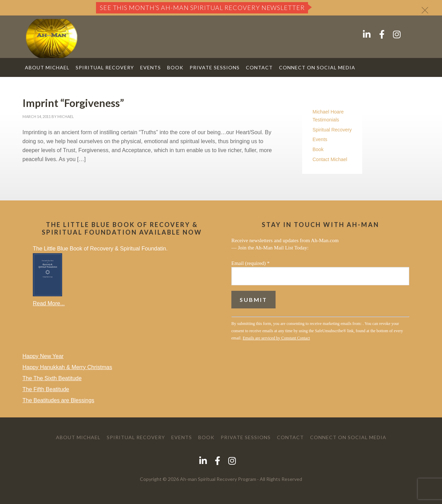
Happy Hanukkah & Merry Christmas (67, 367)
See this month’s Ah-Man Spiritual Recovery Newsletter (202, 8)
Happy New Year (43, 356)
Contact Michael (330, 159)
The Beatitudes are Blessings (58, 400)
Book (318, 149)
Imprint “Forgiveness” (73, 103)
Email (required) (251, 263)
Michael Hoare (328, 112)
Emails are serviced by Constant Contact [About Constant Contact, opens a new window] (276, 338)
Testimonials (326, 120)
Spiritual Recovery (332, 130)
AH (52, 38)
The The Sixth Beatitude (52, 378)
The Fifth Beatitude (46, 389)
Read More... (49, 303)
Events (320, 139)
